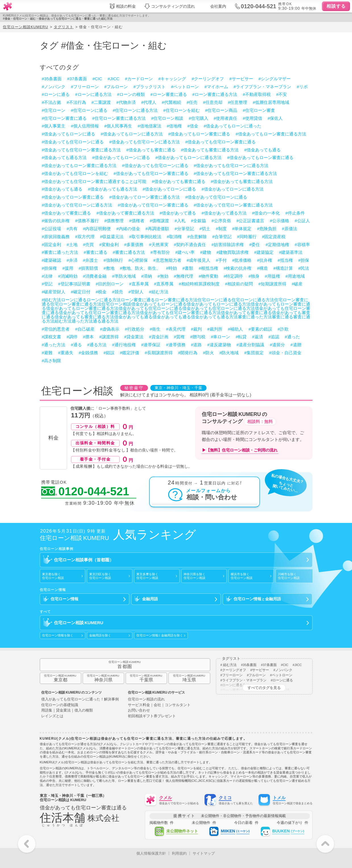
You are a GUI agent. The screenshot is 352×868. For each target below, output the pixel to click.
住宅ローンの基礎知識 (60, 705)
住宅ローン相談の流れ (146, 699)
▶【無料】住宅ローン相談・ (240, 450)
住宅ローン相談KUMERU (25, 27)
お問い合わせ (139, 711)
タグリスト (64, 27)
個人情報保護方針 (151, 853)
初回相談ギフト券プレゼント (152, 716)
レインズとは (52, 716)
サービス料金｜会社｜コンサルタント (159, 705)
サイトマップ (204, 853)
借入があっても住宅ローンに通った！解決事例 (80, 699)
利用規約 (179, 853)
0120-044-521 (85, 492)
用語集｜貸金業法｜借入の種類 (67, 711)
